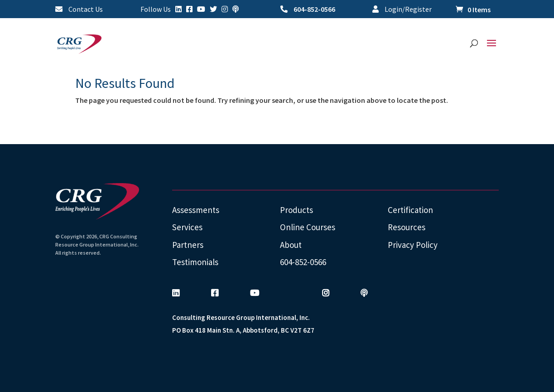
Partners (188, 245)
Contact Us (79, 10)
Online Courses (308, 227)
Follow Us (156, 10)
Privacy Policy (413, 245)
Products (296, 210)
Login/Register (402, 10)
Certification (410, 210)
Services (187, 227)
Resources (407, 227)
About (291, 245)
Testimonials (195, 262)
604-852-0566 (308, 10)
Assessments (196, 210)
